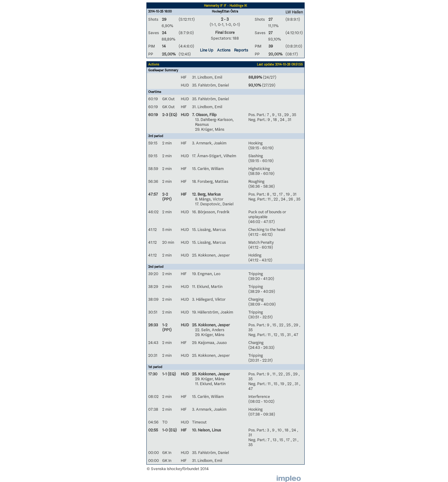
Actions (224, 50)
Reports (241, 50)
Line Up (207, 50)
